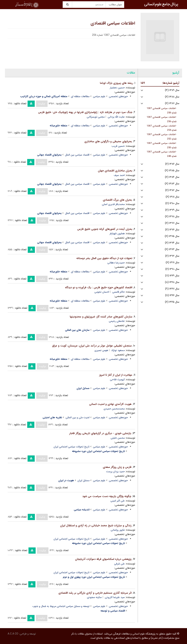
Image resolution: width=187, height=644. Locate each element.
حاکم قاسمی (119, 292)
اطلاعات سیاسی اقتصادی (113, 23)
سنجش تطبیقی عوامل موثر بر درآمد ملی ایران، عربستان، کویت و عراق (92, 346)
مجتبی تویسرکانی (96, 117)
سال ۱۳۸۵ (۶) (172, 171)
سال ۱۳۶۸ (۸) (172, 282)
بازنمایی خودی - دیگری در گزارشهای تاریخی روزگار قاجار (100, 433)
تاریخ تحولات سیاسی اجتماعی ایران (71, 447)
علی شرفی (119, 564)
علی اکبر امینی (118, 501)
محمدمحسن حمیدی (114, 409)
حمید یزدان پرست (115, 471)
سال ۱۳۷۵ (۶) (172, 236)
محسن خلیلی (118, 438)
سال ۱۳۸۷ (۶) (172, 103)
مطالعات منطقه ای (80, 96)
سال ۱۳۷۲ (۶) (172, 256)
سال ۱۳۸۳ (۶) (172, 184)
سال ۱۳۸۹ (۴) (172, 90)
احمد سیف (119, 175)
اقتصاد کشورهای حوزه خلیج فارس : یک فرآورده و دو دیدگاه (99, 287)
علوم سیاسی (99, 96)
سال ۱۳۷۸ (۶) (172, 217)
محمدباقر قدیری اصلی (113, 204)
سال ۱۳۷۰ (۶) (172, 269)
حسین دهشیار (117, 88)
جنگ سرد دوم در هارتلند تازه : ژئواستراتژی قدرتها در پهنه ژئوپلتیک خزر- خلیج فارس (85, 112)
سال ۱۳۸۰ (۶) (172, 203)
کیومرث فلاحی (117, 379)
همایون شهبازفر (117, 233)
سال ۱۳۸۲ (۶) (172, 190)
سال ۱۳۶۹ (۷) (172, 276)
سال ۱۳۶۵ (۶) (172, 302)
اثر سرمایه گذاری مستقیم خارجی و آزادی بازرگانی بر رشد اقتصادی (95, 593)
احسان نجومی (102, 292)
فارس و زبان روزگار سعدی (117, 467)
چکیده (42, 104)
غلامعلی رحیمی (117, 321)
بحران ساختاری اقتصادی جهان (115, 171)
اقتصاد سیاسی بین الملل (77, 155)
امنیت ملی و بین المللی (78, 417)
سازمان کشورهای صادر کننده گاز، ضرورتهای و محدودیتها (101, 317)
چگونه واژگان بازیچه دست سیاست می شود (107, 496)
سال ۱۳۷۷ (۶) (172, 223)
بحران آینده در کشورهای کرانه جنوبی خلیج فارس (105, 229)
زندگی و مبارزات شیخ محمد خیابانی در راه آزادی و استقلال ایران (96, 526)
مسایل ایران (83, 480)
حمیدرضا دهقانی (116, 263)
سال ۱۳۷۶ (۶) (172, 230)
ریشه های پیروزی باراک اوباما (116, 83)
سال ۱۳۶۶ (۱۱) (172, 295)
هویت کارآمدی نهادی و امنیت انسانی (110, 404)
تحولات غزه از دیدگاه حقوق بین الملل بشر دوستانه (104, 258)
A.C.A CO (13, 634)
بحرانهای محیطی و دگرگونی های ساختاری (108, 141)
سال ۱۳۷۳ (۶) (172, 249)
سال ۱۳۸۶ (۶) (172, 164)
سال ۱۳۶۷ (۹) (172, 289)
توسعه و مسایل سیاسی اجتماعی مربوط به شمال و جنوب (61, 606)
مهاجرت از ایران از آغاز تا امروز (116, 375)
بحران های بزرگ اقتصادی (117, 200)
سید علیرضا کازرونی (115, 597)
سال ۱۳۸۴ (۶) (172, 177)
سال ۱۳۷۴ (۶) (172, 243)
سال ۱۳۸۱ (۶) (172, 197)
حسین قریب (118, 146)
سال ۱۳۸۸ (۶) (172, 97)
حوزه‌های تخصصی (118, 96)
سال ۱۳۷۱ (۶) (172, 263)
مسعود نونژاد (118, 350)
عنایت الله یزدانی (116, 117)
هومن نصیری (101, 350)
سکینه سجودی (94, 597)
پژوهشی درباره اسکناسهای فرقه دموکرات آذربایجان (103, 559)
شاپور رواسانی (118, 530)
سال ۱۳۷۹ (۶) (172, 210)
